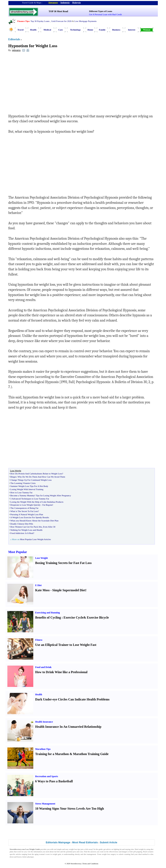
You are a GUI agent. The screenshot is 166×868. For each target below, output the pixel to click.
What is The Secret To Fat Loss (24, 511)
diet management (90, 854)
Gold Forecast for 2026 (61, 21)
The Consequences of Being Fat (24, 508)
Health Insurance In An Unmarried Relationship (68, 727)
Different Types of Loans (101, 11)
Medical (47, 30)
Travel (21, 30)
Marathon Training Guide (91, 754)
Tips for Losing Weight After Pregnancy (54, 495)
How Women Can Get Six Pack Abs (26, 527)
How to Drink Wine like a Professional (61, 672)
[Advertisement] (41, 84)
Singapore (53, 2)
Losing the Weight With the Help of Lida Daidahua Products (37, 502)
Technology (75, 30)
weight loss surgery (109, 854)
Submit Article (109, 842)
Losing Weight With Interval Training (27, 489)
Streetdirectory (76, 864)
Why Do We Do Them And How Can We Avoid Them (41, 477)
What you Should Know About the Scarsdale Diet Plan (34, 521)
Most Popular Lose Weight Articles (35, 539)
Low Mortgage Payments (85, 21)
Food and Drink (43, 667)
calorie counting (124, 854)
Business (116, 30)
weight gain (57, 854)
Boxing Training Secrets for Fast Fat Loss (63, 563)
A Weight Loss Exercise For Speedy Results (30, 517)
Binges (13, 477)
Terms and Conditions (90, 864)
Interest (132, 30)
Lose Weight (42, 558)
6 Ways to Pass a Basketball (54, 781)
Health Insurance (44, 722)
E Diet (38, 585)
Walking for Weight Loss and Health (26, 530)
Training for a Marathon (52, 754)
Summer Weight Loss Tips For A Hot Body (29, 486)
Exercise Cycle (74, 617)
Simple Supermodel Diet (69, 590)
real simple (58, 849)
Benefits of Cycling (48, 617)
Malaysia (76, 2)
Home (90, 30)
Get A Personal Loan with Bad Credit (105, 14)
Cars (61, 30)
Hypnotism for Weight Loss (33, 46)
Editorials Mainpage (58, 842)
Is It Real (29, 533)
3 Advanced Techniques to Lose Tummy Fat (30, 499)
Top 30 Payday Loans (40, 21)
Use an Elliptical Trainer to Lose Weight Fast (66, 645)
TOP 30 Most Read (58, 11)
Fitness (39, 640)
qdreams (16, 50)
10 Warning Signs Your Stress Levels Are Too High (70, 809)
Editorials (14, 39)
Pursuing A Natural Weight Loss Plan (27, 514)
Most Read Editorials (85, 842)
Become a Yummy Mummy (23, 495)
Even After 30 (49, 527)
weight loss (73, 849)
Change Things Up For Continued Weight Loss (31, 480)
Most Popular (18, 552)
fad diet (57, 852)
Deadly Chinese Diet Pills (22, 524)
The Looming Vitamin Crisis (23, 483)
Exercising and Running (48, 613)
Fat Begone (47, 505)
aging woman (39, 854)
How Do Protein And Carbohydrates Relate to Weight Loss (36, 474)
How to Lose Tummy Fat (21, 492)
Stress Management (45, 804)
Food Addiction (17, 533)
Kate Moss (42, 590)
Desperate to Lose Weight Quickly (26, 505)
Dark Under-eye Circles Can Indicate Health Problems (72, 699)
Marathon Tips (43, 749)
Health (33, 30)
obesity (77, 854)
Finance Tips (23, 21)
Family (102, 30)
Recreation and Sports (47, 776)
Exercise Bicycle (98, 617)
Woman (147, 30)
